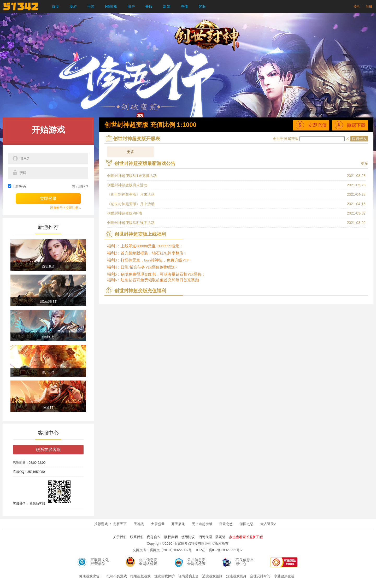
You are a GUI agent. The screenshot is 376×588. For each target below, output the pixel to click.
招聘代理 (205, 537)
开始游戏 (48, 130)
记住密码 (19, 186)
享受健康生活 (284, 576)
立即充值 (311, 125)
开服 (149, 7)
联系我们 (137, 537)
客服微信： (21, 504)
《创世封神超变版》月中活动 (131, 204)
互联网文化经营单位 (100, 562)
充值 (184, 7)
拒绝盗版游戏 (140, 576)
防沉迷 (221, 537)
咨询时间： (21, 463)
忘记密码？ (80, 186)
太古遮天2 (268, 524)
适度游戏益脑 (212, 576)
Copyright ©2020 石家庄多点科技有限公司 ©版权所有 (188, 544)
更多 (131, 152)
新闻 (167, 7)
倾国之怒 (246, 524)
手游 (91, 7)
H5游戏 (111, 7)
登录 (357, 7)
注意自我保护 (164, 576)
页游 (73, 7)
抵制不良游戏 (117, 576)
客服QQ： (20, 472)
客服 (202, 7)
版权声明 (171, 537)
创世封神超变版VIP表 (125, 213)
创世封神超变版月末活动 (127, 185)
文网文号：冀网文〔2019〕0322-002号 (162, 550)
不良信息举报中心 (245, 562)
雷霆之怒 (226, 524)
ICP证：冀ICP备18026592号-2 (219, 550)
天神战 (139, 524)
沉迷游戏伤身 (236, 576)
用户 (131, 7)
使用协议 (188, 537)
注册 (369, 7)
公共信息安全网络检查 (148, 562)
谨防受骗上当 (189, 576)
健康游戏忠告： (91, 576)
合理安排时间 (260, 576)
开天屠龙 (178, 524)
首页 (55, 7)
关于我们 (120, 537)
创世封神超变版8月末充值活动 (132, 176)
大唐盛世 (158, 524)
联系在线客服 (48, 450)
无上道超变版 (203, 524)
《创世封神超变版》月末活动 (131, 194)
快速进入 (359, 139)
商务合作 (154, 537)
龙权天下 (120, 524)
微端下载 (350, 125)
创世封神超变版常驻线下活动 (131, 223)
